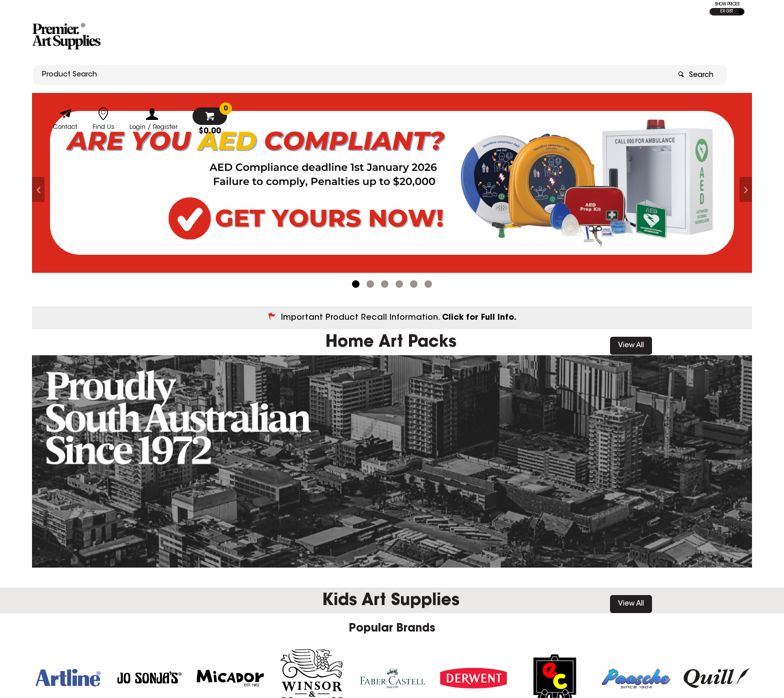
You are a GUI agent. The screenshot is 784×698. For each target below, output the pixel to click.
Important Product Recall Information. (399, 311)
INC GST (741, 12)
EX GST (727, 11)
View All (631, 339)
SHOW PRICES (727, 4)
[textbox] (333, 38)
